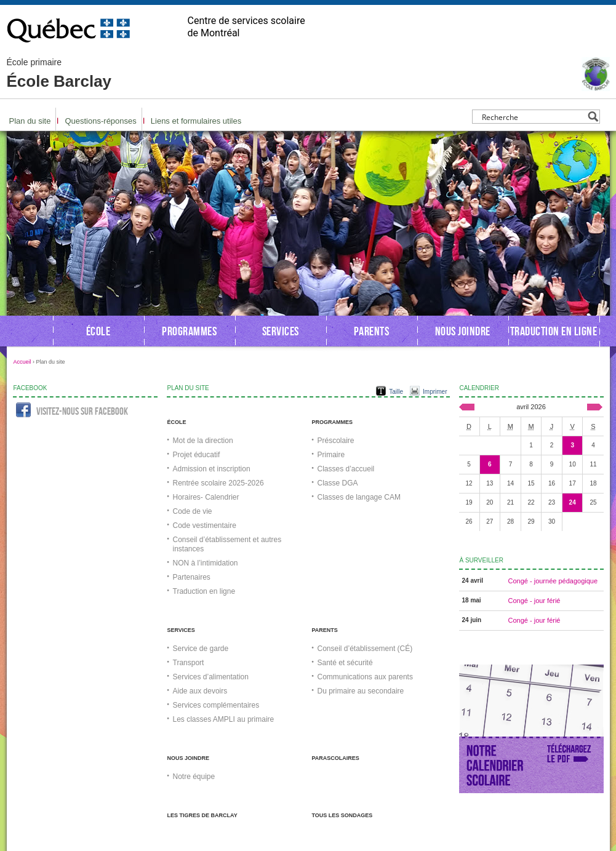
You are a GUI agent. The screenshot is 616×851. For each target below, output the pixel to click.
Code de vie (193, 511)
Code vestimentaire (205, 525)
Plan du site (30, 121)
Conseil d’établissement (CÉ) (365, 649)
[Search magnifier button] (593, 117)
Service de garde (201, 649)
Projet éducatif (197, 455)
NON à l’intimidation (206, 563)
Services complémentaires (216, 705)
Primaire (331, 455)
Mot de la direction (203, 441)
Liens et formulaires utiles (196, 121)
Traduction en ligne (554, 331)
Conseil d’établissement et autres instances (227, 544)
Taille (396, 392)
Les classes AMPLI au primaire (224, 719)
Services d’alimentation (211, 677)
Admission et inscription (212, 469)
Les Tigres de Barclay (202, 815)
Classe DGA (338, 483)
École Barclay (59, 74)
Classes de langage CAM (359, 497)
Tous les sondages (342, 815)
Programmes (189, 331)
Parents (372, 331)
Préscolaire (336, 441)
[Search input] (533, 117)
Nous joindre (463, 331)
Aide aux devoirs (200, 691)
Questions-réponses (100, 121)
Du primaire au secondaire (361, 691)
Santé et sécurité (345, 663)
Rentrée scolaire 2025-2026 (218, 483)
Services (281, 331)
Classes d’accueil (346, 469)
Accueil (22, 362)
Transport (189, 663)
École (98, 331)
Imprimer (435, 392)
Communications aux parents (365, 677)
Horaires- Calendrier (206, 497)
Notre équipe (194, 777)
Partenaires (192, 577)
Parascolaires (336, 758)
